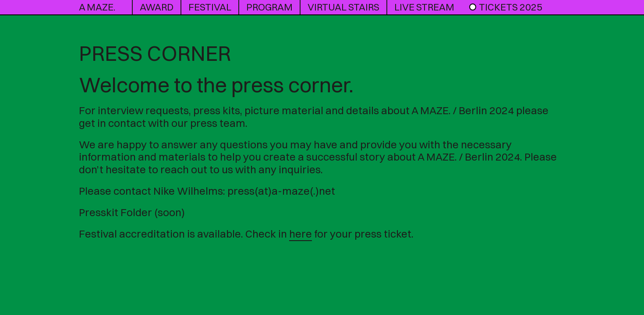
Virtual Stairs (343, 7)
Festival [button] (210, 7)
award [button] (157, 7)
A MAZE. (97, 7)
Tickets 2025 (505, 7)
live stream (424, 7)
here (301, 234)
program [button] (269, 7)
